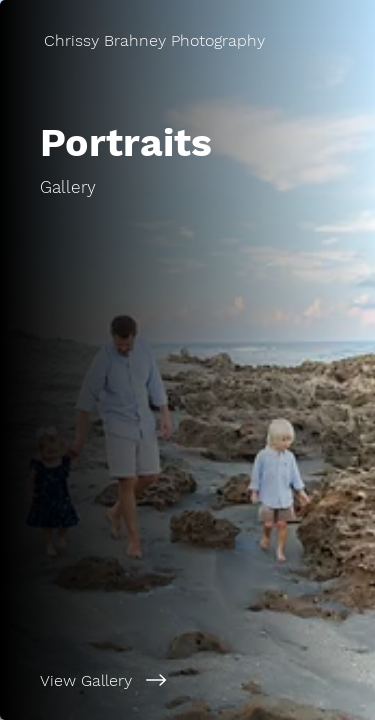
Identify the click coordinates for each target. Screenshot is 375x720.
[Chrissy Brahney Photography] (187, 40)
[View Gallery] (187, 680)
